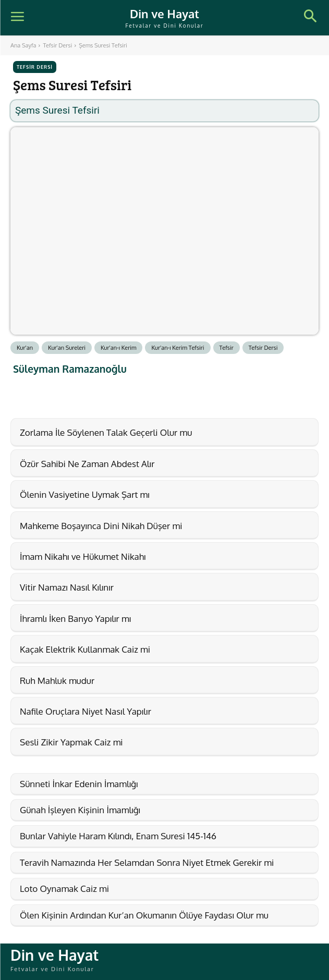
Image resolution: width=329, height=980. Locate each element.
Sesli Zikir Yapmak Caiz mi (71, 742)
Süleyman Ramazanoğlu (70, 369)
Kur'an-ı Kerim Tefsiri (178, 348)
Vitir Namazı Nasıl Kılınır (67, 587)
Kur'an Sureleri (67, 348)
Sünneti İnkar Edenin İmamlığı (79, 784)
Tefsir (227, 348)
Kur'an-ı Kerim (119, 348)
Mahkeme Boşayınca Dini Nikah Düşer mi (101, 526)
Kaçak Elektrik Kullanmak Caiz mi (85, 649)
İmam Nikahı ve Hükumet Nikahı (83, 556)
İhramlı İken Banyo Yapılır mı (75, 618)
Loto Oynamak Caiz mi (64, 889)
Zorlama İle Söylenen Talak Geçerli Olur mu (106, 432)
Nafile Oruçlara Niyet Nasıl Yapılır (86, 711)
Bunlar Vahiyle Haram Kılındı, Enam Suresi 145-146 (118, 836)
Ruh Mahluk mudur (57, 681)
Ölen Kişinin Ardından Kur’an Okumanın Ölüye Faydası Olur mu (144, 915)
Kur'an (25, 348)
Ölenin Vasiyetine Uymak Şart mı (85, 494)
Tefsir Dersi (57, 45)
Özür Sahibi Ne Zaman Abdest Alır (87, 464)
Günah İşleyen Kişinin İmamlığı (80, 810)
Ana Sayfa (23, 45)
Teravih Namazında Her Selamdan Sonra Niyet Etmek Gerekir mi (147, 862)
